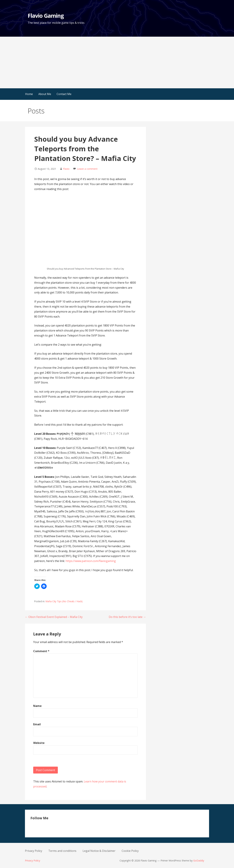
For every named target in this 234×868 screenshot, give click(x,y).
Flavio (66, 169)
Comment (41, 651)
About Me (45, 94)
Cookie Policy (130, 851)
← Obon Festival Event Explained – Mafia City (54, 617)
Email (37, 724)
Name (37, 706)
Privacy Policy (34, 851)
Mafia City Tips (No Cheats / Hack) (64, 601)
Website (39, 743)
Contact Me (64, 94)
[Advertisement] (117, 62)
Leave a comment (87, 169)
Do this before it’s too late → (127, 617)
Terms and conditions (62, 851)
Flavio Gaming (46, 16)
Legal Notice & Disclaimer (99, 851)
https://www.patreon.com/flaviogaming (91, 561)
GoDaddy (199, 861)
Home (29, 94)
